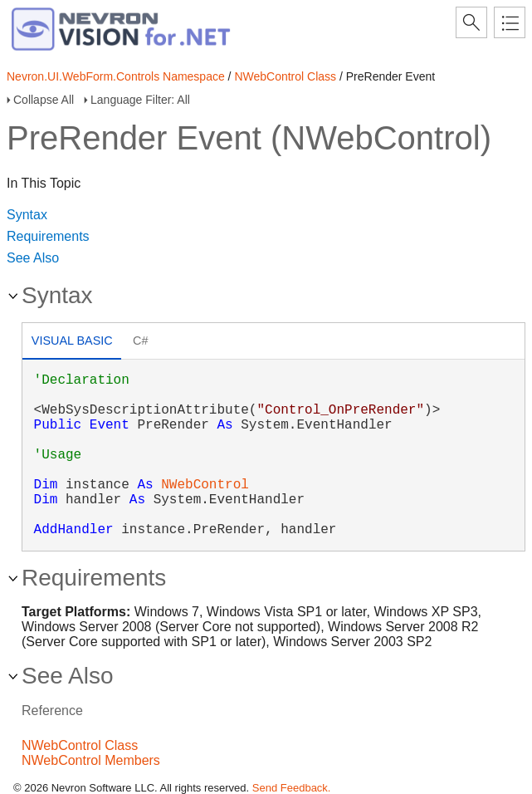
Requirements (48, 236)
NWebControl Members (91, 760)
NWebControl (205, 485)
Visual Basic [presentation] (72, 341)
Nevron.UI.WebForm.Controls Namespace (116, 76)
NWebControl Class (285, 76)
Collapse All (44, 100)
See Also (33, 258)
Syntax (27, 215)
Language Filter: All (140, 100)
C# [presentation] (140, 341)
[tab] (72, 343)
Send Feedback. (292, 788)
